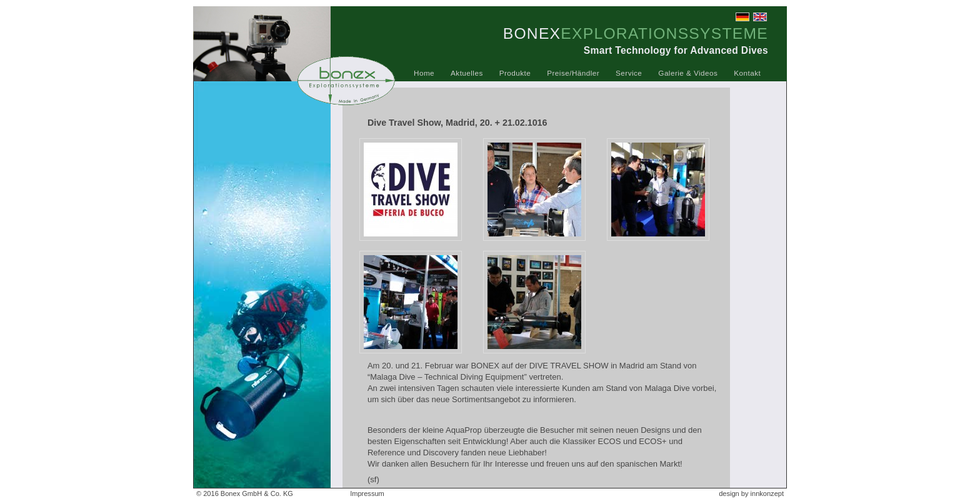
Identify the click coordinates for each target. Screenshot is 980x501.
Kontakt (747, 73)
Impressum (367, 493)
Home (424, 73)
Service (629, 73)
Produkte (515, 73)
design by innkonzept (751, 493)
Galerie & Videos (688, 73)
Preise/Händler (573, 73)
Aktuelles (467, 73)
